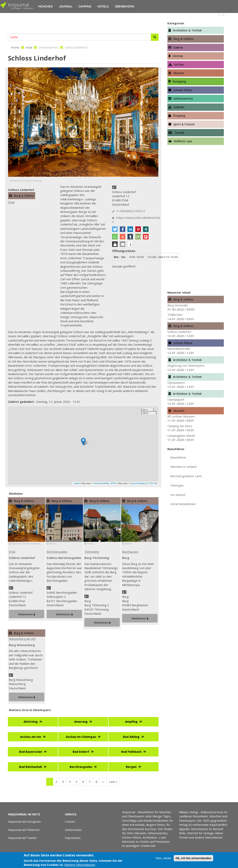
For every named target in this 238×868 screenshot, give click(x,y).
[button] (115, 229)
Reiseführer (178, 457)
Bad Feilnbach (131, 752)
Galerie (178, 47)
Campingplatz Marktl (181, 436)
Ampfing (131, 722)
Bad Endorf (81, 752)
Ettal (11, 202)
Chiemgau (177, 485)
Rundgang (179, 81)
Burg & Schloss (24, 196)
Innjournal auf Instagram (26, 821)
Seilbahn (179, 107)
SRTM (113, 483)
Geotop (178, 56)
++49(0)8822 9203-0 (131, 211)
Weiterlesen (26, 614)
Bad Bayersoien (31, 752)
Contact (70, 821)
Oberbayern (125, 6)
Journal (66, 6)
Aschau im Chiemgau (81, 737)
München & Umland (183, 467)
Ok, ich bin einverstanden (193, 858)
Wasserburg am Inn (22, 639)
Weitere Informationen (80, 865)
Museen (179, 73)
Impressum (73, 838)
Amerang (81, 722)
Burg (126, 558)
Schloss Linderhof (22, 558)
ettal (29, 47)
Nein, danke (163, 858)
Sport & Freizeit (184, 124)
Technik (179, 133)
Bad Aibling (131, 737)
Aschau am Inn (31, 737)
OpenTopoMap (138, 483)
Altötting (31, 722)
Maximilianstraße (179, 349)
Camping (85, 6)
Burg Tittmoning (97, 558)
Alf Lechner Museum (181, 416)
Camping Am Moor (180, 426)
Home (15, 47)
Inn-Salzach (178, 495)
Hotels (103, 6)
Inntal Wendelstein (183, 504)
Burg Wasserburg (22, 645)
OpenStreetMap (101, 483)
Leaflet (76, 483)
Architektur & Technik (187, 30)
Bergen (131, 767)
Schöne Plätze (183, 90)
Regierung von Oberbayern (186, 365)
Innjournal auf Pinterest (25, 830)
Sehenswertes (183, 98)
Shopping (179, 115)
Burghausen (130, 552)
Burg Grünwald (177, 305)
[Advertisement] (83, 23)
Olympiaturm (176, 383)
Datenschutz (73, 830)
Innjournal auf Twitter (24, 838)
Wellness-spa (183, 141)
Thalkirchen (175, 315)
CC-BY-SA (151, 483)
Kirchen (179, 64)
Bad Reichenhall (30, 767)
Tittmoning (92, 552)
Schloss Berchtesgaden (64, 558)
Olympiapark (176, 399)
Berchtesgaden (57, 552)
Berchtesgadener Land (186, 476)
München (45, 6)
